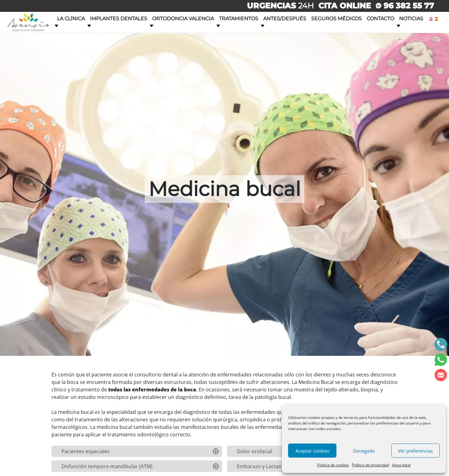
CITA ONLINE (345, 6)
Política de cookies (333, 465)
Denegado (364, 451)
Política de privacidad (370, 465)
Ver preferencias (415, 451)
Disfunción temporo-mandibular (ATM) (107, 466)
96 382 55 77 (405, 6)
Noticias (411, 19)
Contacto (380, 19)
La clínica (71, 19)
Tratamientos (239, 19)
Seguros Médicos (336, 19)
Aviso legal (401, 465)
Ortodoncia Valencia (183, 19)
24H (280, 6)
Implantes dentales (118, 19)
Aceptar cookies (312, 451)
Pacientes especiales (86, 451)
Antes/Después (285, 19)
